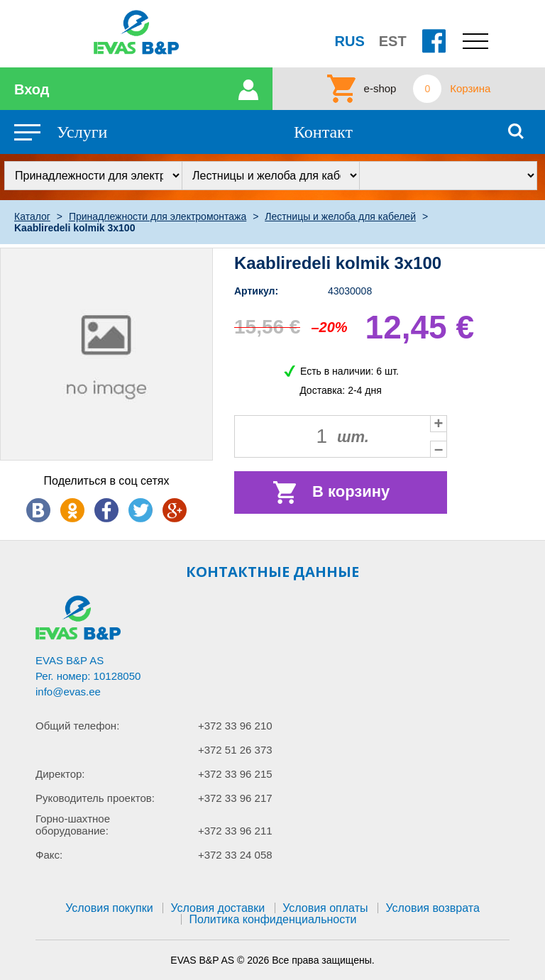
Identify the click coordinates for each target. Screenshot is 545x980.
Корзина (470, 89)
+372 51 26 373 (235, 750)
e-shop (380, 89)
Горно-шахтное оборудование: (73, 825)
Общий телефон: (77, 726)
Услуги (82, 132)
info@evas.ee (68, 692)
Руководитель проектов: (95, 798)
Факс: (49, 855)
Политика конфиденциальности (272, 919)
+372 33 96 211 (235, 831)
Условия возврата (432, 908)
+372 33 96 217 (235, 798)
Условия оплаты (325, 908)
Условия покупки (109, 908)
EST (393, 41)
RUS (350, 41)
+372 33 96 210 (235, 726)
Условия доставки (218, 908)
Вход (32, 89)
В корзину (351, 491)
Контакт (323, 132)
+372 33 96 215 (235, 774)
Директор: (60, 774)
